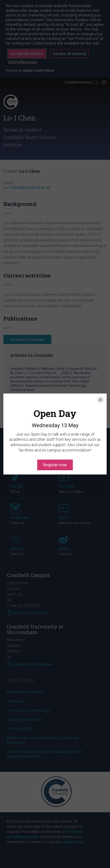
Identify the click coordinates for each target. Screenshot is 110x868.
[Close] (100, 380)
